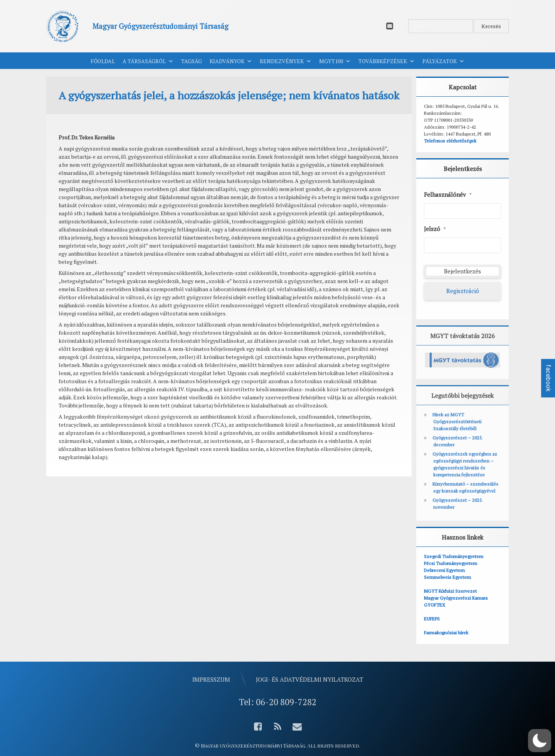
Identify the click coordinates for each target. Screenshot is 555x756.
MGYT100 (335, 61)
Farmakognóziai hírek (446, 633)
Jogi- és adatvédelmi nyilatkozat (309, 679)
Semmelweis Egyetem (447, 577)
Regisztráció (463, 291)
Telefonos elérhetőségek (450, 141)
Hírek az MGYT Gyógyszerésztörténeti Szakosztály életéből (457, 422)
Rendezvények (286, 61)
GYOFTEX (435, 605)
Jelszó (435, 229)
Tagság (192, 61)
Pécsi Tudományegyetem (451, 563)
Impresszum (211, 679)
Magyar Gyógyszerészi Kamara (456, 598)
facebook (548, 378)
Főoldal (103, 61)
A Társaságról (148, 61)
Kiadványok (231, 61)
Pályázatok (443, 61)
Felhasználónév (448, 195)
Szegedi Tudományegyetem (454, 556)
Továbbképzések (387, 61)
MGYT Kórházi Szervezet (450, 591)
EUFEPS (432, 619)
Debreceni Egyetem (444, 570)
